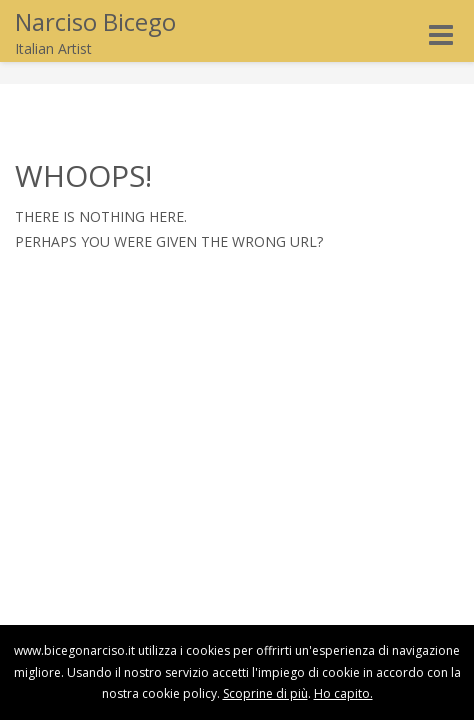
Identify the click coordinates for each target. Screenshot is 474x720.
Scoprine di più (265, 693)
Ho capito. (343, 693)
